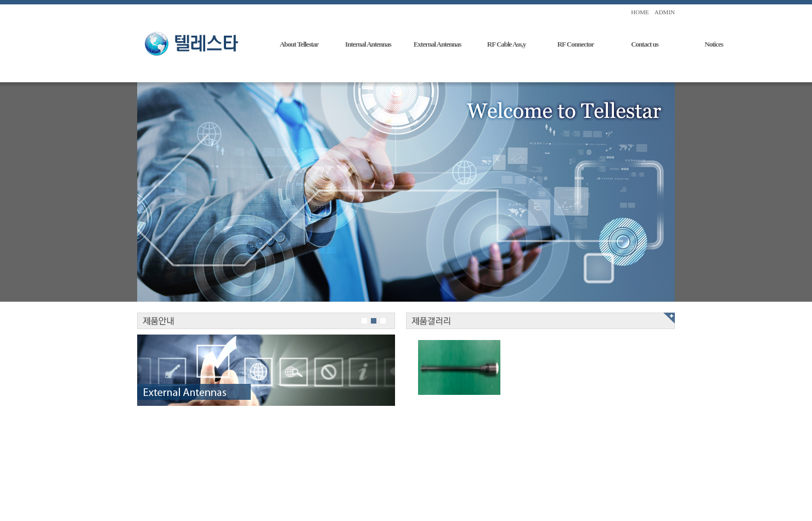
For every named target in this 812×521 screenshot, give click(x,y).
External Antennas (438, 44)
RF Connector (576, 44)
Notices (714, 44)
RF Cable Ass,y (506, 44)
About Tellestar (299, 44)
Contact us (645, 44)
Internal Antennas (368, 44)
